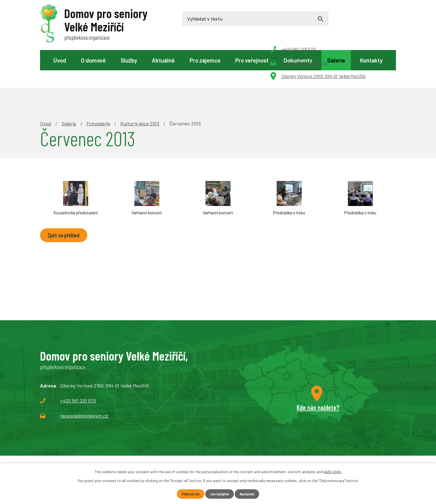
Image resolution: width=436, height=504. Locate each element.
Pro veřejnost (252, 60)
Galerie (336, 60)
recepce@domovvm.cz (84, 377)
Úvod (60, 60)
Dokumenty (298, 60)
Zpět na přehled (65, 197)
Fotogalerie (98, 85)
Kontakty (371, 60)
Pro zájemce (205, 60)
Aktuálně (163, 60)
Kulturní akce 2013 (140, 85)
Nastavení (249, 494)
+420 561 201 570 (78, 362)
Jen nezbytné (220, 494)
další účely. (333, 471)
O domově (93, 60)
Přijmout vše (189, 494)
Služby (129, 60)
